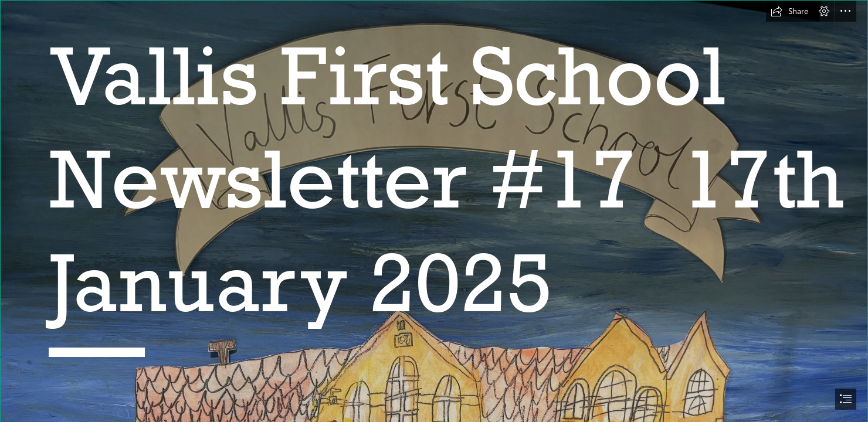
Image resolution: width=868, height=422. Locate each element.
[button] (789, 11)
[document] (434, 211)
